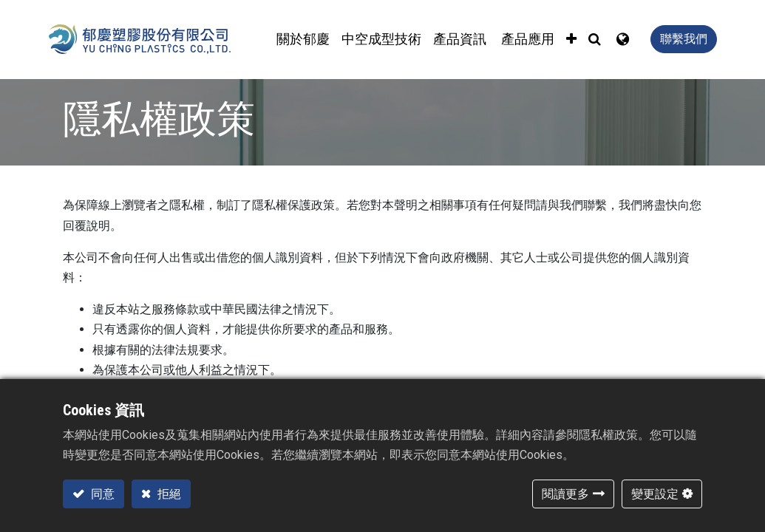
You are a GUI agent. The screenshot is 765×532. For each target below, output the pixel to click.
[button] (571, 40)
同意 (101, 494)
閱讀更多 (565, 494)
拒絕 (168, 494)
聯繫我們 (684, 39)
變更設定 (655, 494)
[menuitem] (381, 40)
